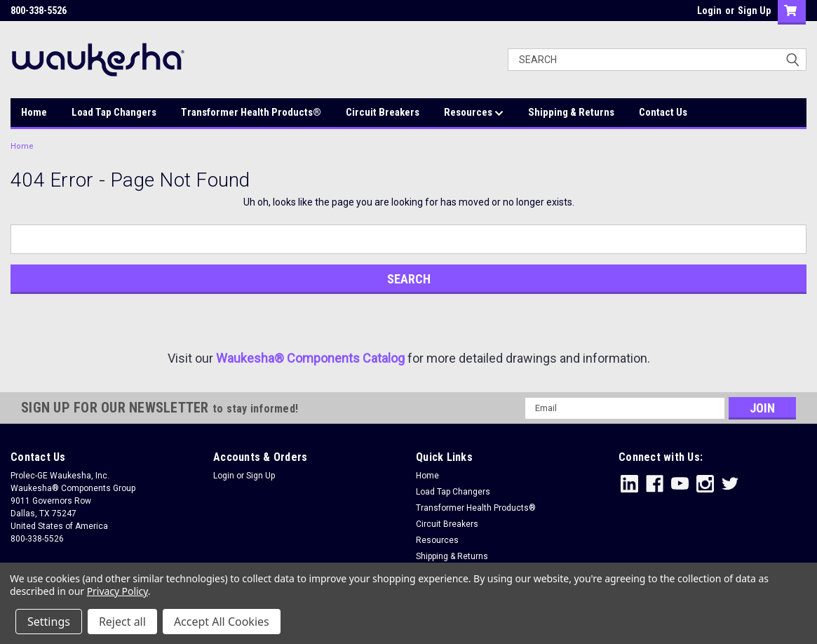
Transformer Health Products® (251, 112)
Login (709, 11)
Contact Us (663, 112)
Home (34, 112)
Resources (474, 113)
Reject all (122, 622)
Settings (49, 622)
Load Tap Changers (114, 112)
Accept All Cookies (222, 622)
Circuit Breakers (383, 112)
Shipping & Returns (571, 112)
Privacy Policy (117, 591)
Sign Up (754, 11)
